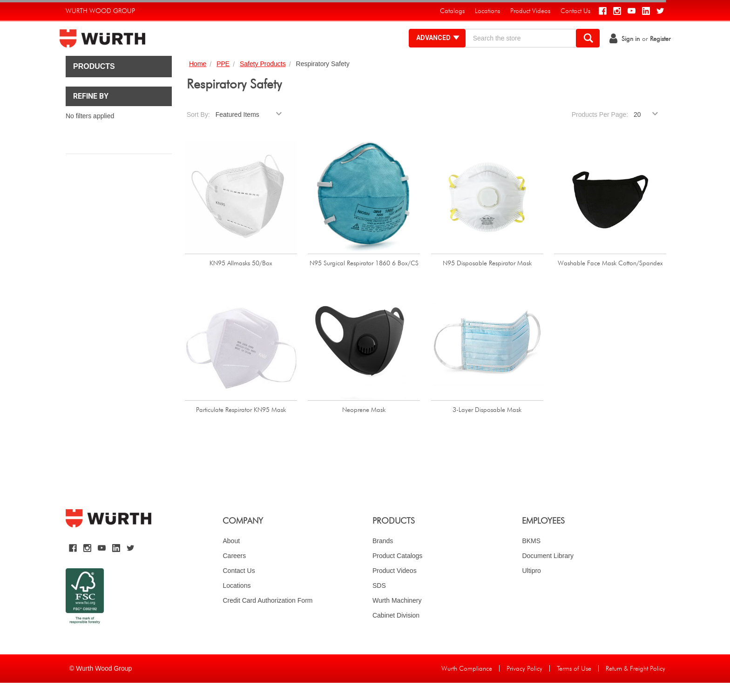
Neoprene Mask (364, 427)
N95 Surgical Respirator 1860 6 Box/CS (364, 280)
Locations (237, 603)
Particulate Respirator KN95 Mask (241, 427)
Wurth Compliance (467, 686)
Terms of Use (574, 686)
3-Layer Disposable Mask (487, 427)
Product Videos (395, 588)
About (231, 558)
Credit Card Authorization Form (267, 618)
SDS (379, 603)
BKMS (531, 558)
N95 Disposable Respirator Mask (487, 280)
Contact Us (239, 588)
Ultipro (531, 588)
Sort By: (198, 132)
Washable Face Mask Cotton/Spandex (610, 280)
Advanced (432, 47)
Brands (383, 558)
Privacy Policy (524, 686)
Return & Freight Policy (635, 686)
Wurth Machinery (397, 618)
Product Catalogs (397, 573)
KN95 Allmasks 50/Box (241, 280)
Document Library (548, 573)
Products (94, 84)
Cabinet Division (396, 633)
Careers (234, 573)
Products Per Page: (600, 132)
